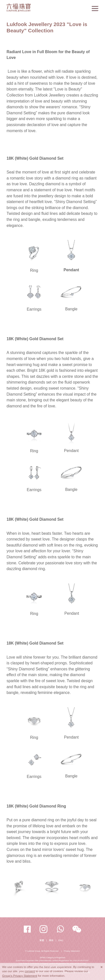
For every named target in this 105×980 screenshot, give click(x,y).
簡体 (51, 940)
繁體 (42, 940)
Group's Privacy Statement (20, 976)
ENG (61, 940)
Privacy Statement (72, 951)
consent (30, 971)
